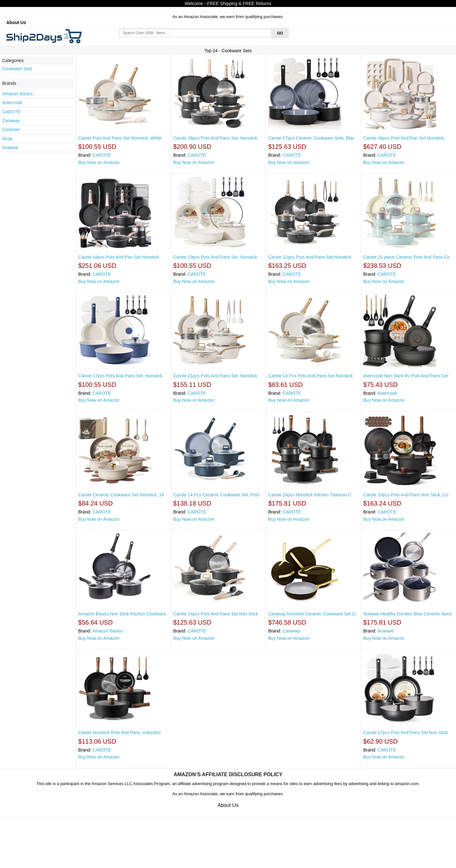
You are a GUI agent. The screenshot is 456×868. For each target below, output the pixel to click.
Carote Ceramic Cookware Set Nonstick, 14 (121, 495)
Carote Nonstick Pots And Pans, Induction (119, 733)
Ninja (7, 139)
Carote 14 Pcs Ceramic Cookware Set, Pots (216, 495)
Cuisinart (11, 129)
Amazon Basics (17, 94)
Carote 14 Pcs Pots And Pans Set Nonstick (310, 376)
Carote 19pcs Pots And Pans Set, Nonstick (215, 257)
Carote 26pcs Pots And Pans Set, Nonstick (215, 138)
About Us (16, 22)
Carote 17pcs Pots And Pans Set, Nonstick (120, 376)
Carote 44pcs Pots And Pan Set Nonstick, (404, 138)
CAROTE (11, 112)
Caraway (11, 121)
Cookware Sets (17, 69)
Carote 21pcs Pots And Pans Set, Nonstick (215, 376)
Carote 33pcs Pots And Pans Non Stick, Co (406, 495)
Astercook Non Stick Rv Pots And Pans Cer (406, 376)
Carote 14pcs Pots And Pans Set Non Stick (216, 614)
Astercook (12, 103)
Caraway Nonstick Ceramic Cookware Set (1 (312, 614)
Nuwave (10, 148)
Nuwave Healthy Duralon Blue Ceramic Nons (407, 614)
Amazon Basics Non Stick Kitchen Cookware (122, 614)
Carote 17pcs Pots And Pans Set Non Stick (406, 733)
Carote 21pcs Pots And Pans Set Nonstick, (310, 257)
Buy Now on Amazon (99, 162)
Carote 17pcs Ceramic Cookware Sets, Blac (311, 138)
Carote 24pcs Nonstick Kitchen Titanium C (310, 495)
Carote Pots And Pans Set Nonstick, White (120, 138)
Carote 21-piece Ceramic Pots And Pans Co (406, 257)
